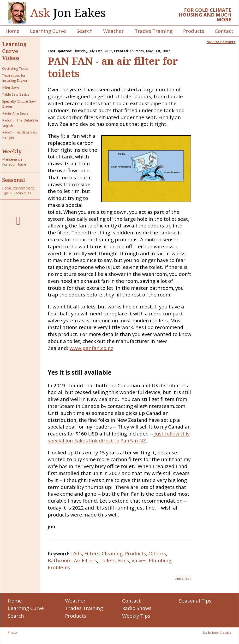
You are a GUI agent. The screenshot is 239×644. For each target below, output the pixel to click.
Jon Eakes (68, 13)
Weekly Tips (136, 616)
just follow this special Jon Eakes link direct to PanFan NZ (119, 437)
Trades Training (154, 31)
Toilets (108, 560)
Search (85, 31)
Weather (114, 31)
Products (194, 31)
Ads (78, 553)
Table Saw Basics (16, 94)
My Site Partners (221, 42)
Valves (139, 560)
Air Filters (85, 560)
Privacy (13, 633)
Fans (124, 560)
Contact (224, 31)
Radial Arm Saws (15, 113)
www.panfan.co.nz (91, 348)
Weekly (12, 151)
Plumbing (160, 560)
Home (12, 31)
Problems (59, 567)
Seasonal (14, 180)
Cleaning (112, 553)
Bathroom (60, 560)
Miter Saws (11, 87)
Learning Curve (48, 31)
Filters (92, 553)
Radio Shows (137, 608)
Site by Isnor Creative (217, 633)
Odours (157, 553)
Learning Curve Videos (14, 51)
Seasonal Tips (195, 601)
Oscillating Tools (15, 68)
